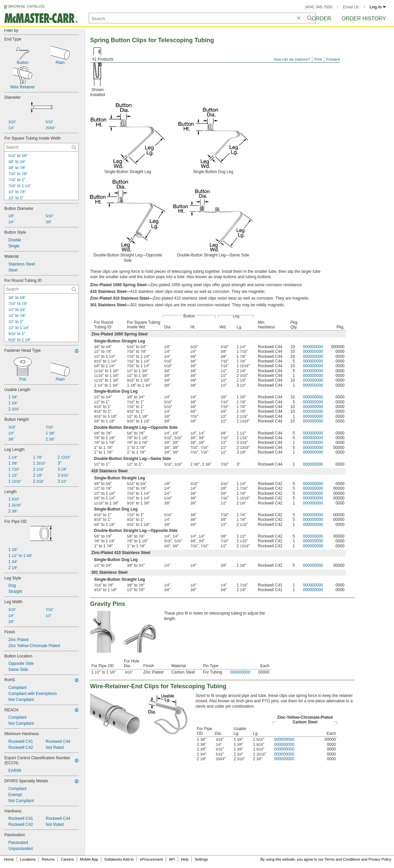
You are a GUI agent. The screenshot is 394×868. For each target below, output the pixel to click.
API (172, 859)
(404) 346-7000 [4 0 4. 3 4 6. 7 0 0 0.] (319, 7)
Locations (28, 859)
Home (9, 859)
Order (321, 19)
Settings (201, 859)
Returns (48, 859)
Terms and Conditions (342, 859)
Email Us (351, 7)
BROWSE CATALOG (26, 6)
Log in (378, 7)
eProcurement (151, 859)
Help (185, 859)
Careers (67, 859)
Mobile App (89, 859)
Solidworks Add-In (119, 859)
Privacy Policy (380, 859)
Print (318, 59)
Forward (333, 59)
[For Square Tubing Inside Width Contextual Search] (41, 147)
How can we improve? (292, 59)
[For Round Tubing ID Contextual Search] (41, 289)
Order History (364, 19)
